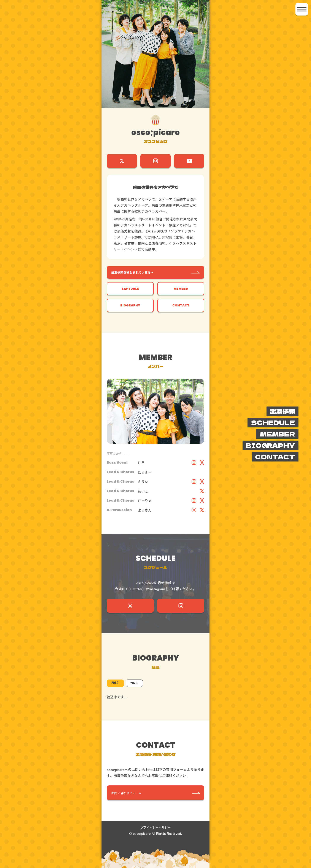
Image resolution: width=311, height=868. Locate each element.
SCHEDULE (130, 292)
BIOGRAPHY (130, 310)
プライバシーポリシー (155, 836)
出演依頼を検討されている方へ (136, 275)
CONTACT (181, 310)
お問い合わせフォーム (129, 801)
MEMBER (181, 292)
